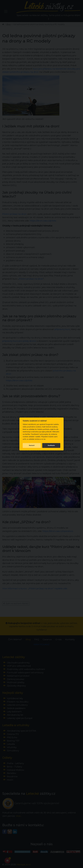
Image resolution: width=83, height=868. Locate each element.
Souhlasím (51, 445)
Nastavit (32, 445)
